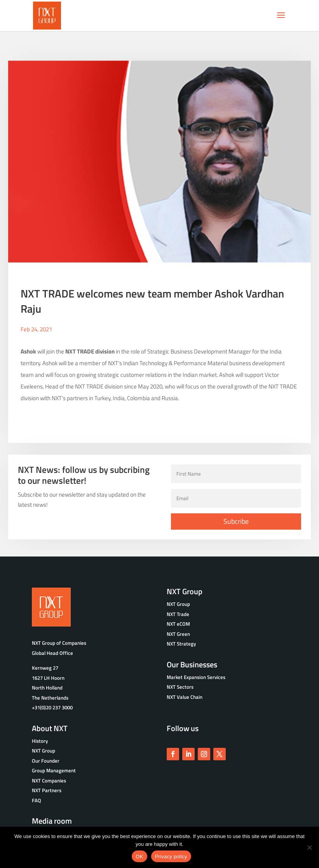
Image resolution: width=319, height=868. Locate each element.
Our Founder (46, 759)
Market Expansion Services (196, 675)
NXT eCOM (178, 622)
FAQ (37, 798)
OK (139, 857)
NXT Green (178, 632)
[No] (309, 847)
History (40, 739)
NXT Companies (49, 779)
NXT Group (44, 749)
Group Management (54, 769)
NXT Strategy (181, 642)
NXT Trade (178, 612)
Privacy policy (171, 857)
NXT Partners (47, 789)
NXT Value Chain (185, 695)
